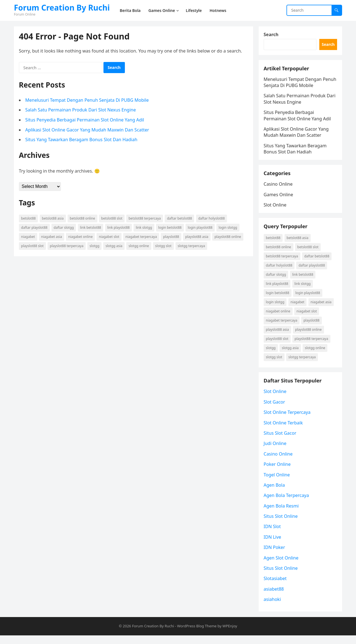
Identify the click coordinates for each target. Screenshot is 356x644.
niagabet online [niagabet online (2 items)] (81, 237)
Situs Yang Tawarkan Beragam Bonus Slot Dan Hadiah (82, 140)
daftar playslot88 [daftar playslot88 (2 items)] (35, 228)
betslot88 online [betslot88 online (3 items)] (83, 219)
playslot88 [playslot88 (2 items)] (172, 237)
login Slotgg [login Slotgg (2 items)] (228, 228)
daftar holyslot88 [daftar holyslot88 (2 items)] (212, 219)
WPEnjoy (230, 635)
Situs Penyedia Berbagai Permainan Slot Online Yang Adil (85, 120)
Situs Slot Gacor (281, 441)
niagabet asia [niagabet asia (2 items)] (52, 237)
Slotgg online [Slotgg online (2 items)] (139, 246)
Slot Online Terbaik (284, 431)
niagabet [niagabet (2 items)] (29, 237)
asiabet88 (274, 597)
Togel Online (277, 483)
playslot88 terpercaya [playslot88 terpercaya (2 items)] (67, 246)
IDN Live (273, 545)
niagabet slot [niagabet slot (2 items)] (110, 237)
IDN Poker (275, 555)
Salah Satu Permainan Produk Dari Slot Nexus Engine (81, 111)
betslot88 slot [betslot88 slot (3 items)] (112, 219)
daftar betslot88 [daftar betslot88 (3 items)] (180, 219)
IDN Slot (273, 534)
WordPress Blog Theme (197, 635)
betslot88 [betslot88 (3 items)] (29, 219)
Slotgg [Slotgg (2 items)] (95, 246)
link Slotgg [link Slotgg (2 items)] (145, 228)
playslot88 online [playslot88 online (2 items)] (228, 237)
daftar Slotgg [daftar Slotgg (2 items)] (64, 228)
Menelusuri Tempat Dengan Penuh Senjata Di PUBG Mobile (88, 101)
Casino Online (279, 188)
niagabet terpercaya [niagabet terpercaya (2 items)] (142, 237)
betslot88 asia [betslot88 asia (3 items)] (53, 219)
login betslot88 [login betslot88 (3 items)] (170, 228)
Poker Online (278, 472)
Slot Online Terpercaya (288, 420)
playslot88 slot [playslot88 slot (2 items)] (33, 246)
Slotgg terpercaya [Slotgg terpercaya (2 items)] (192, 246)
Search (272, 35)
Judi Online (276, 451)
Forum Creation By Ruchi (62, 8)
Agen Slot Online (282, 566)
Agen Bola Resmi (282, 514)
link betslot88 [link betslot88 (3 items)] (91, 228)
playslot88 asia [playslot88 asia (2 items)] (197, 237)
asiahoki (273, 607)
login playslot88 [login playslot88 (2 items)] (201, 228)
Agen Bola (275, 493)
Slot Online (276, 209)
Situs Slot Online (281, 524)
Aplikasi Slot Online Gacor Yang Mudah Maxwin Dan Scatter (88, 130)
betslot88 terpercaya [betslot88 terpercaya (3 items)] (145, 219)
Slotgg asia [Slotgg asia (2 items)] (115, 246)
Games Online (279, 199)
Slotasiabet (276, 586)
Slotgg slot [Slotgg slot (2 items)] (164, 246)
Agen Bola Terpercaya (287, 503)
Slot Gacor (275, 410)
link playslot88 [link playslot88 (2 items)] (119, 228)
